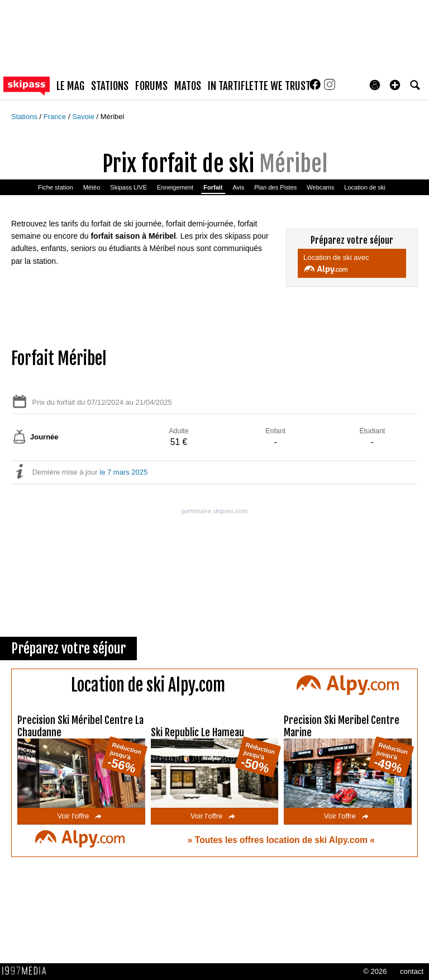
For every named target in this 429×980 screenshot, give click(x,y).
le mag (70, 86)
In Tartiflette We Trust (259, 86)
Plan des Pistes (275, 187)
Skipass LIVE (128, 187)
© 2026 (375, 971)
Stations (25, 117)
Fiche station (56, 187)
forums (151, 86)
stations (110, 86)
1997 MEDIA (27, 971)
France (56, 117)
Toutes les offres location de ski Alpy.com (282, 840)
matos (188, 86)
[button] (395, 85)
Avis (239, 187)
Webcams (320, 187)
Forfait (213, 187)
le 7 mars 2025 (123, 472)
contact (412, 971)
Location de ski (365, 187)
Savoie (84, 117)
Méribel (113, 117)
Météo (92, 187)
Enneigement (175, 187)
